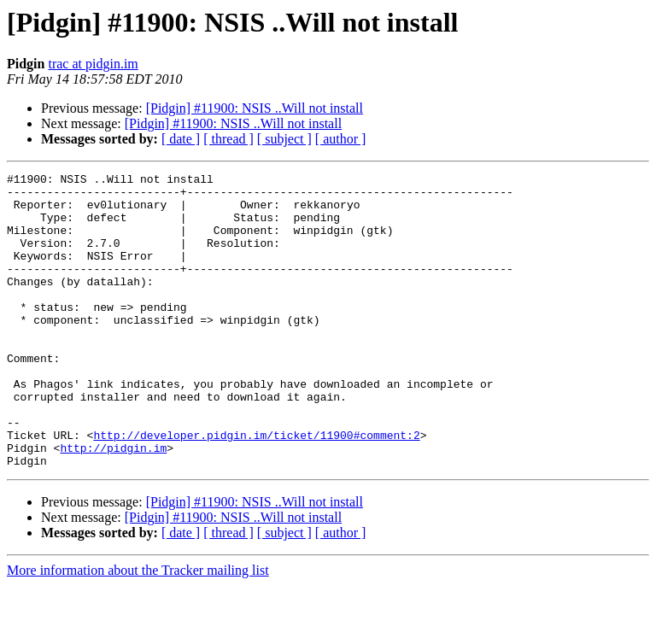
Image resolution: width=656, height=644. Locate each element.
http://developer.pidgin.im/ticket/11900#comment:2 (256, 489)
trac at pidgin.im (93, 64)
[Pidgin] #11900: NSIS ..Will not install (255, 108)
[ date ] (181, 139)
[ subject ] (284, 139)
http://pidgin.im (113, 504)
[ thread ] (228, 139)
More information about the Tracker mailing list (138, 629)
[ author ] (341, 139)
